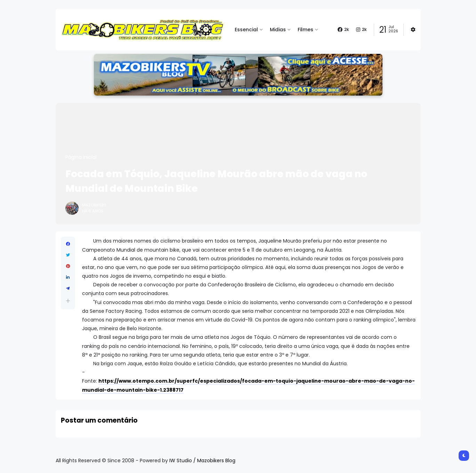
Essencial (246, 30)
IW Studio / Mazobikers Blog (202, 460)
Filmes (305, 30)
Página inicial (81, 157)
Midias (278, 30)
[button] (68, 301)
